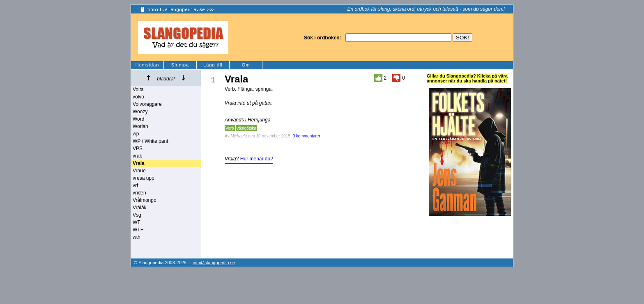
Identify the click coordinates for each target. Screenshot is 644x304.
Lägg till (213, 65)
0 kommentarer (307, 136)
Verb (230, 128)
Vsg (137, 215)
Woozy (140, 112)
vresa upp (144, 178)
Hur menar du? (257, 159)
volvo (138, 97)
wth (137, 237)
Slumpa (180, 65)
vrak (137, 156)
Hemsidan (147, 65)
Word (138, 119)
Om (246, 65)
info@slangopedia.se (214, 263)
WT (137, 222)
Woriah (140, 126)
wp (136, 134)
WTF (138, 230)
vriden (139, 193)
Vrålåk (140, 208)
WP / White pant (150, 141)
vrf (135, 185)
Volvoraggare (147, 104)
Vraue (139, 171)
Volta (138, 89)
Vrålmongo (145, 200)
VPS (138, 149)
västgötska (246, 128)
